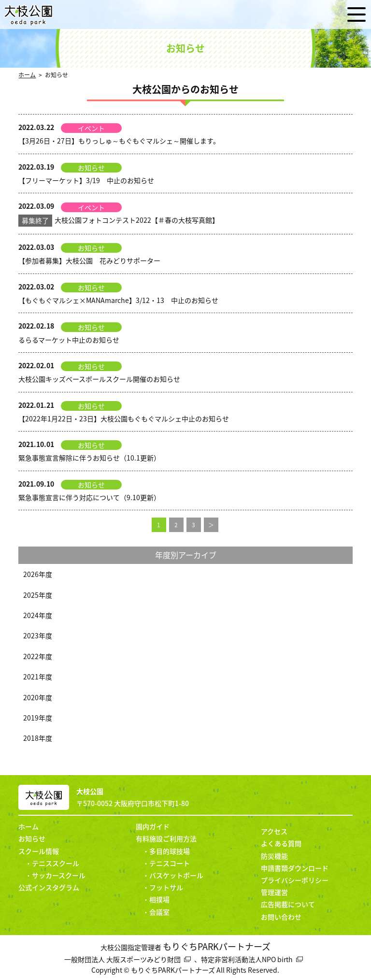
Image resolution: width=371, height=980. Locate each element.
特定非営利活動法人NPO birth (247, 959)
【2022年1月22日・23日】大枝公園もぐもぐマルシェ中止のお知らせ (124, 418)
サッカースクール (59, 875)
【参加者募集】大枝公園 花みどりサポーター (89, 260)
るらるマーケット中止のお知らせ (69, 340)
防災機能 (274, 856)
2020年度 (38, 697)
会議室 (159, 912)
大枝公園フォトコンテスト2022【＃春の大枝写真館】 (119, 220)
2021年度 (38, 677)
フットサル (166, 887)
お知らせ (32, 838)
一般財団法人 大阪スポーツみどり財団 (122, 959)
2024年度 (38, 615)
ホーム (27, 75)
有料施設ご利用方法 (166, 838)
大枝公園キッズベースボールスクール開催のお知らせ (99, 379)
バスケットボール (176, 875)
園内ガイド (153, 826)
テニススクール (56, 863)
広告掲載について (288, 904)
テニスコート (170, 863)
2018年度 (38, 738)
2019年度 (38, 718)
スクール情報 (39, 851)
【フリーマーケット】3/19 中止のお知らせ (86, 180)
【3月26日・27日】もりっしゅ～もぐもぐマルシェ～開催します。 (119, 141)
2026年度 (38, 574)
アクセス (274, 831)
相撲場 (159, 899)
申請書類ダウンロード (295, 868)
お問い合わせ (281, 917)
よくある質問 (281, 843)
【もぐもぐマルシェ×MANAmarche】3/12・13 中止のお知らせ (118, 300)
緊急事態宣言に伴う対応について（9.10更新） (89, 497)
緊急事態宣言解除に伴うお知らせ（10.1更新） (89, 458)
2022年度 (38, 656)
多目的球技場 (170, 851)
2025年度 (38, 595)
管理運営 (274, 892)
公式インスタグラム (49, 887)
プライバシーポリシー (295, 880)
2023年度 (38, 635)
